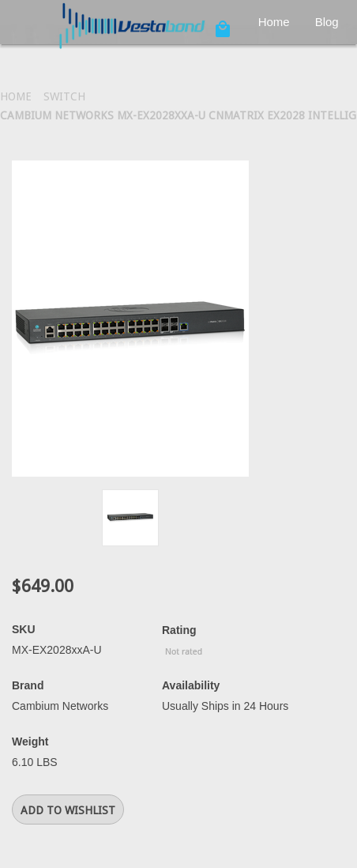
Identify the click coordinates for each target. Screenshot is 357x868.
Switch (64, 96)
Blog (327, 22)
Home (274, 22)
